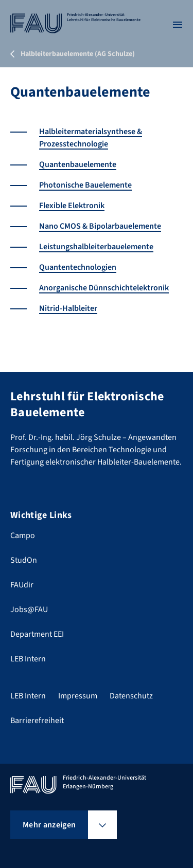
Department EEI (37, 634)
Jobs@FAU (29, 610)
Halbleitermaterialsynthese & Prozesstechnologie (91, 138)
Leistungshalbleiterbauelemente (96, 247)
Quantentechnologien (78, 267)
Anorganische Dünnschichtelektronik (104, 288)
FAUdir (22, 585)
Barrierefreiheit (37, 721)
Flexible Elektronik (72, 206)
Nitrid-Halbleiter (68, 308)
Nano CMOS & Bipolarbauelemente (100, 226)
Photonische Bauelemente (85, 185)
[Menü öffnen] (178, 25)
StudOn (24, 560)
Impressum (78, 696)
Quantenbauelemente (78, 164)
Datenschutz (131, 696)
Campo (23, 535)
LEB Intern (28, 659)
